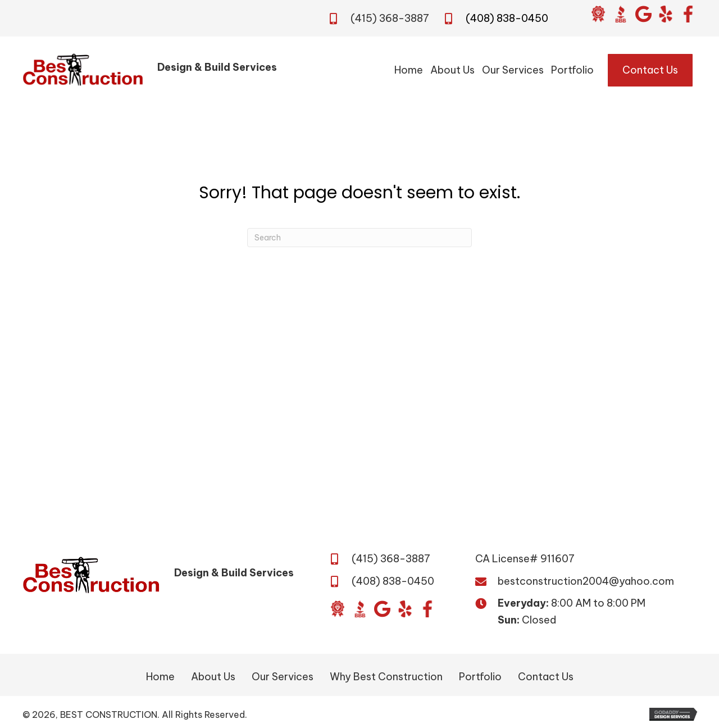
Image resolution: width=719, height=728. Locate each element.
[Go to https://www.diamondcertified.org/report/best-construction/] (598, 14)
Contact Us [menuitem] (546, 677)
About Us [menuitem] (213, 677)
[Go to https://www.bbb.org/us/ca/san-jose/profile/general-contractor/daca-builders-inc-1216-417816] (621, 14)
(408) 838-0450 (507, 18)
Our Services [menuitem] (283, 677)
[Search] (359, 238)
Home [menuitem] (160, 677)
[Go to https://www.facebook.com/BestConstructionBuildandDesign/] (688, 14)
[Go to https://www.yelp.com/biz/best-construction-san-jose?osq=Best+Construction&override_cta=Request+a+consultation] (666, 14)
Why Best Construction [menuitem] (386, 677)
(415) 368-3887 (390, 18)
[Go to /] (161, 70)
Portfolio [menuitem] (480, 677)
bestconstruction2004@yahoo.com (586, 581)
